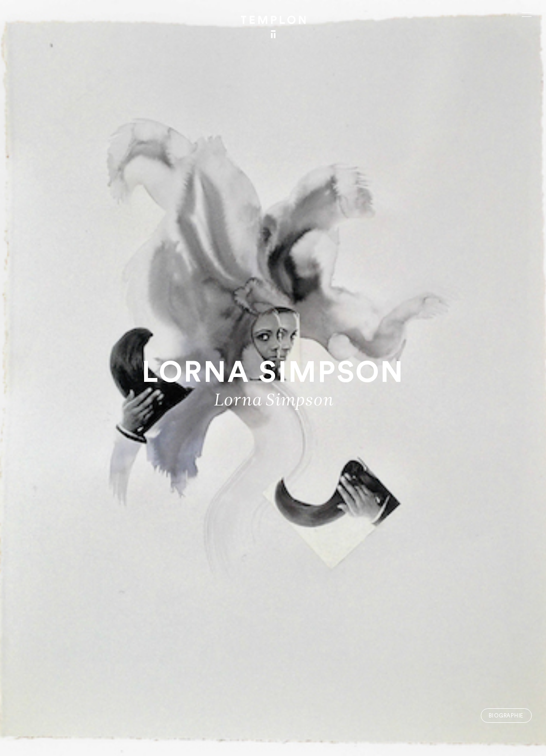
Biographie (506, 716)
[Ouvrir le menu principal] (527, 14)
